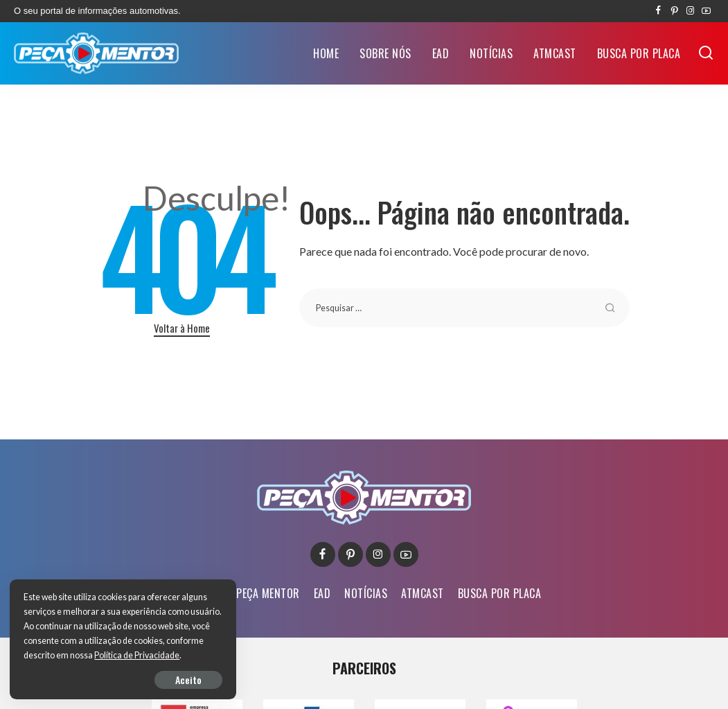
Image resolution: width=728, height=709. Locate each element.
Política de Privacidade (67, 655)
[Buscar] (706, 53)
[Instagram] (690, 11)
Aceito (170, 679)
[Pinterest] (674, 11)
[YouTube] (706, 11)
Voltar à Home (182, 328)
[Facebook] (658, 11)
